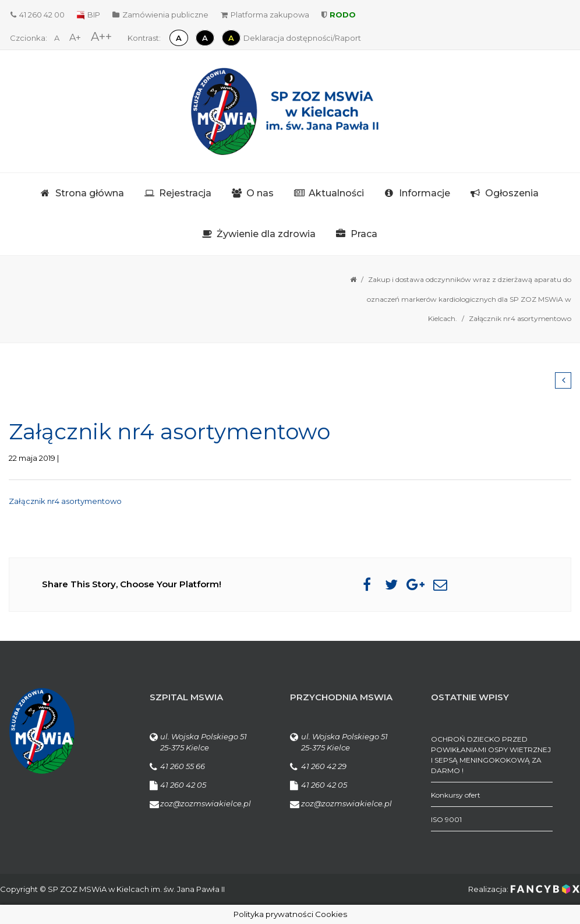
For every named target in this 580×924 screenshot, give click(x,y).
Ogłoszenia (512, 193)
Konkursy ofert (456, 795)
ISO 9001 (446, 819)
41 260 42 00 (38, 15)
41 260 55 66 (183, 766)
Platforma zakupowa (265, 15)
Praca (364, 234)
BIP (89, 15)
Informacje (425, 193)
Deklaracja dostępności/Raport (302, 38)
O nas (260, 193)
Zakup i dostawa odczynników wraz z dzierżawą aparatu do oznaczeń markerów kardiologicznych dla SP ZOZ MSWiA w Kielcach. (469, 299)
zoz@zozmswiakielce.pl (206, 803)
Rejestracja (185, 193)
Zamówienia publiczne (160, 15)
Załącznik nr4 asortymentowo (65, 501)
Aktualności (336, 193)
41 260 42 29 (324, 766)
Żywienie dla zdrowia (266, 234)
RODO (339, 15)
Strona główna (90, 193)
